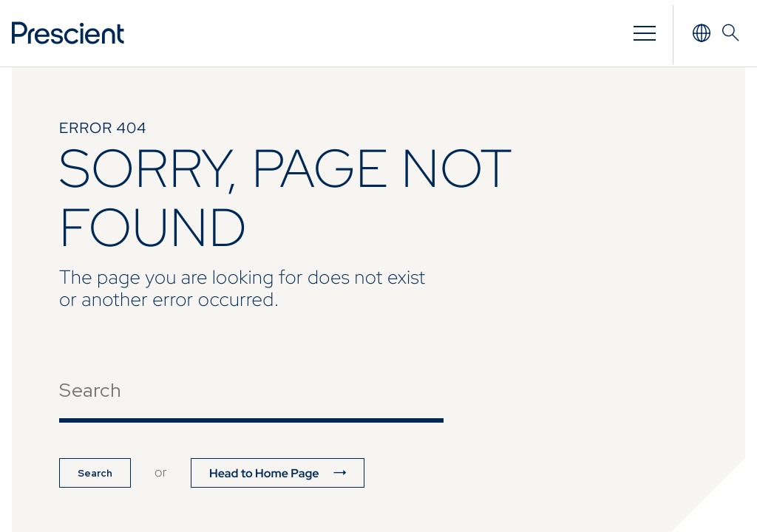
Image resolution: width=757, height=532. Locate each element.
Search (95, 473)
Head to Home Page (264, 473)
